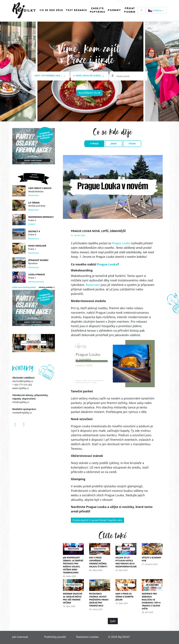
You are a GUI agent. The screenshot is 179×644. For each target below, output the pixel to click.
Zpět (113, 621)
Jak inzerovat (20, 637)
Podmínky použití (55, 637)
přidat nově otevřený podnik (24, 287)
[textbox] (49, 76)
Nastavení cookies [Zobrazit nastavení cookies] (87, 637)
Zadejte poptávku (98, 10)
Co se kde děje (51, 10)
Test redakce (76, 10)
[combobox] (50, 76)
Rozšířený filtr (90, 93)
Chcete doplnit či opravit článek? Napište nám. (97, 520)
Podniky (114, 10)
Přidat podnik (130, 10)
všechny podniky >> (47, 287)
